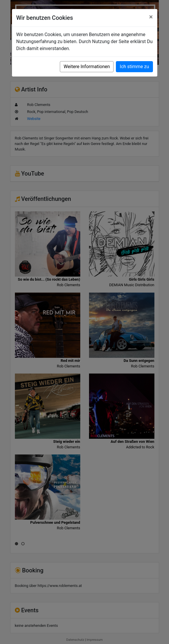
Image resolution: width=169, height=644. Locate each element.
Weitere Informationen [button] (87, 67)
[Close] (151, 17)
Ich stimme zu (134, 67)
